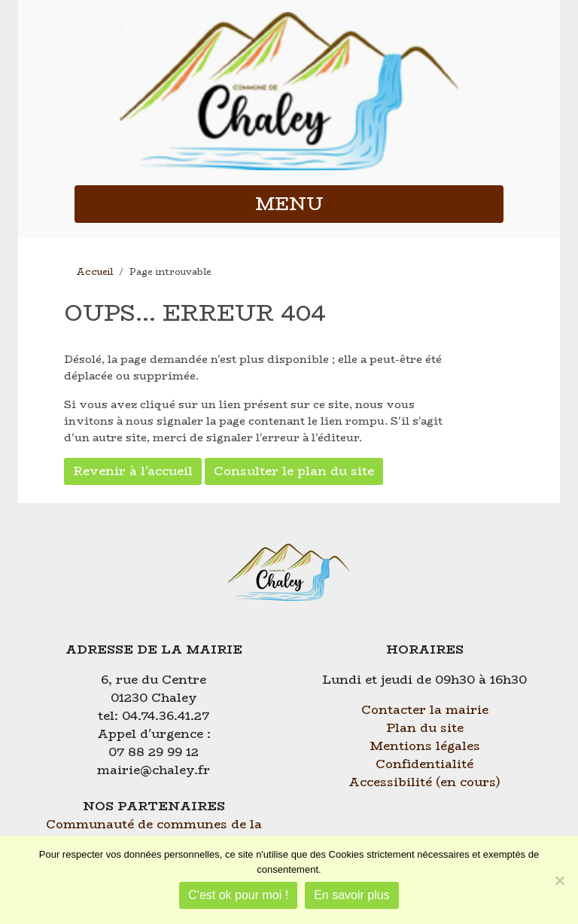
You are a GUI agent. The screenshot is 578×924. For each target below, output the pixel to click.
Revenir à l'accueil (133, 471)
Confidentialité (424, 764)
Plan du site (425, 728)
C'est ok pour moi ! (238, 895)
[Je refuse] (559, 880)
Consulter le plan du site (294, 471)
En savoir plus (352, 895)
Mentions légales (425, 746)
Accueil (94, 271)
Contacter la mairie (425, 710)
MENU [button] (289, 204)
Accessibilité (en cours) (424, 782)
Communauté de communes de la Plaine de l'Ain (154, 833)
